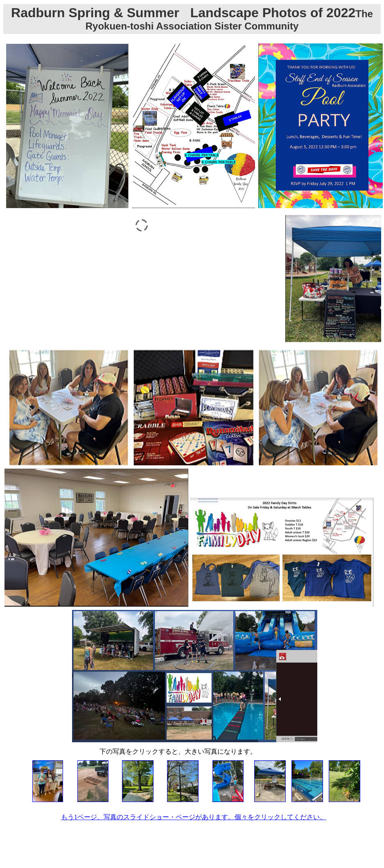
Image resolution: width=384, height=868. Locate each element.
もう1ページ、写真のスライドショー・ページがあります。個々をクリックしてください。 (194, 817)
